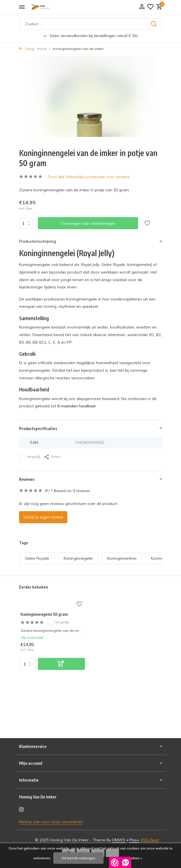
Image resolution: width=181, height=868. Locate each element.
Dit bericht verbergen (78, 858)
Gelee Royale (37, 558)
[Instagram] (21, 810)
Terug (27, 49)
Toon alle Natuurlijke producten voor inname (89, 177)
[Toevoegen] (61, 664)
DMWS (119, 840)
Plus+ (134, 840)
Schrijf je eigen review (43, 517)
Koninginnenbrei (122, 558)
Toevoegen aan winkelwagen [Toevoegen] (88, 223)
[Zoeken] (91, 24)
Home (44, 49)
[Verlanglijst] (150, 7)
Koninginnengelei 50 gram (44, 614)
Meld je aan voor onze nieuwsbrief (51, 822)
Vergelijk (30, 457)
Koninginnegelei (78, 558)
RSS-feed (150, 840)
